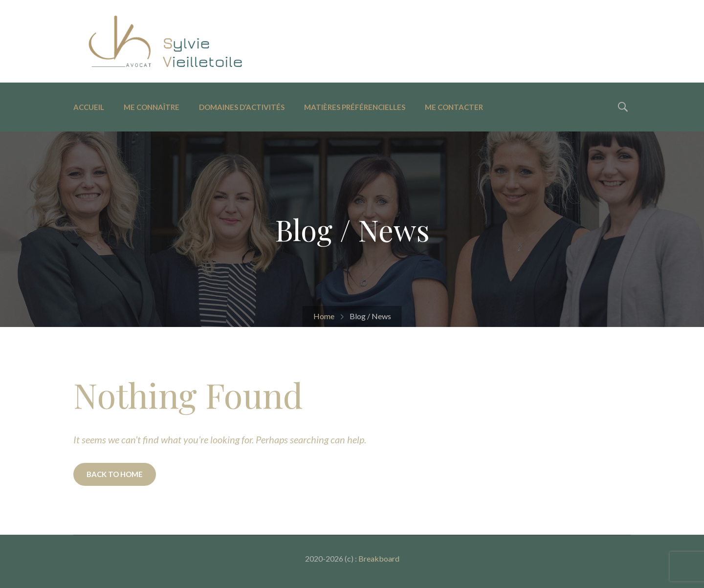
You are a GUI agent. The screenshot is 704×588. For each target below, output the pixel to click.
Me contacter (454, 107)
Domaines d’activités (242, 107)
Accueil (89, 107)
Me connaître (152, 107)
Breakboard (379, 558)
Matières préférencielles (355, 107)
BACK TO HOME (115, 474)
